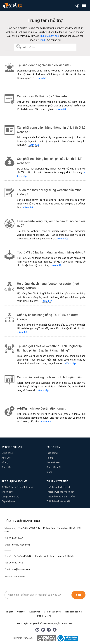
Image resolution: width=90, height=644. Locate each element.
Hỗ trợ (5, 462)
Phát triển (6, 467)
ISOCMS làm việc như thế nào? (17, 487)
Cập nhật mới (8, 501)
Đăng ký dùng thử (10, 497)
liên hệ (43, 40)
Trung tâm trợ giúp (50, 36)
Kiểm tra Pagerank (23, 638)
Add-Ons (6, 458)
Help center (52, 453)
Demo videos (53, 462)
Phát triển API (54, 467)
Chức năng (7, 453)
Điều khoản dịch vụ (52, 612)
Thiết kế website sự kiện (59, 501)
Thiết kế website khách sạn (60, 492)
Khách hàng (8, 492)
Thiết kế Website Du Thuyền (61, 497)
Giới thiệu (21, 612)
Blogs (49, 472)
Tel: (14, 538)
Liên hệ (48, 616)
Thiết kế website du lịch (59, 487)
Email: (17, 545)
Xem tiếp (42, 78)
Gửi (78, 595)
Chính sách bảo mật (73, 612)
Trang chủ (9, 612)
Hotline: (16, 577)
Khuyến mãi (35, 612)
